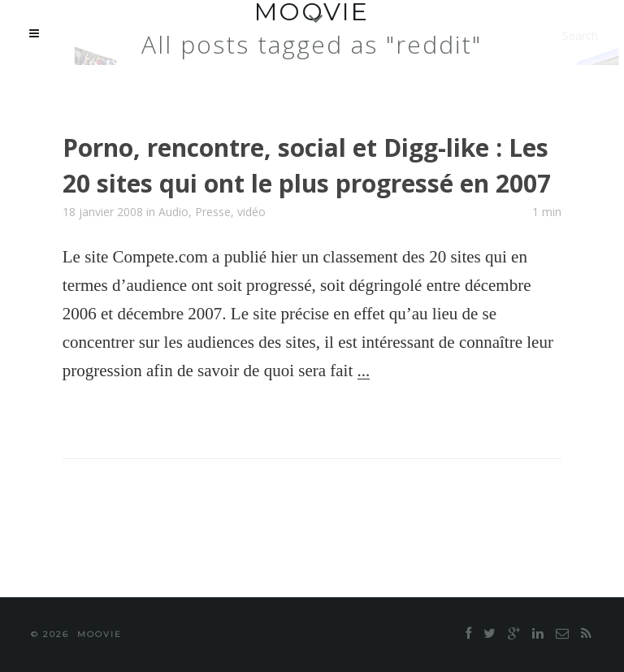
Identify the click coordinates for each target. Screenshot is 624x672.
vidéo (251, 212)
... (364, 371)
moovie (100, 634)
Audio (173, 212)
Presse (213, 212)
